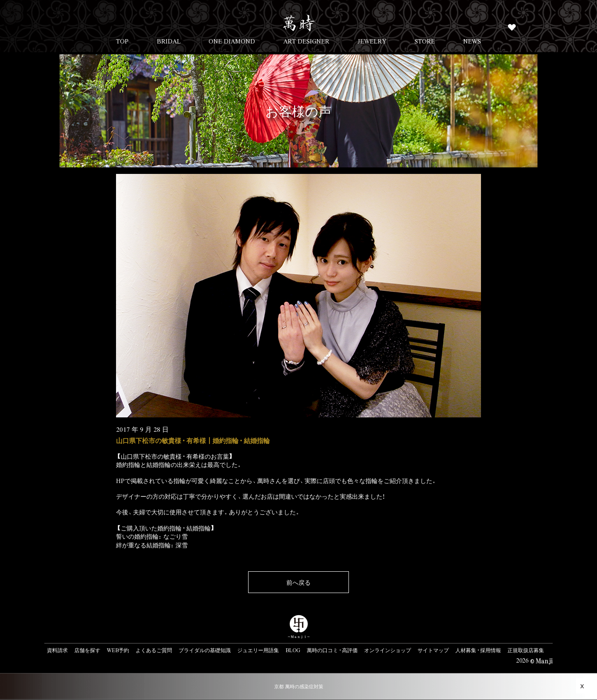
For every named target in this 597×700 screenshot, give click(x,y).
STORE (425, 41)
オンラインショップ (388, 650)
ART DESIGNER (306, 41)
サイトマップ (433, 650)
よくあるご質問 (154, 650)
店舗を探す (87, 650)
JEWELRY (372, 41)
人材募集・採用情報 (478, 650)
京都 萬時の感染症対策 (299, 686)
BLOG (293, 650)
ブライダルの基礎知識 (205, 650)
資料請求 (57, 650)
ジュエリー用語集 (258, 650)
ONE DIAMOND (232, 41)
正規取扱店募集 (526, 650)
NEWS (472, 41)
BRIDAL (169, 41)
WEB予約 (118, 650)
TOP (122, 41)
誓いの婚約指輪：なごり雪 (152, 536)
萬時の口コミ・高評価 (332, 650)
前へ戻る (298, 582)
